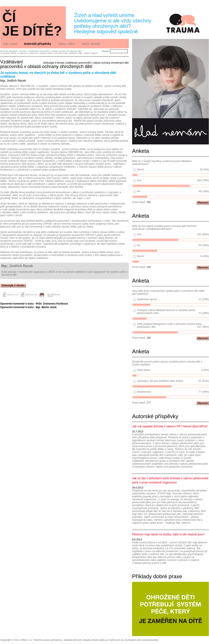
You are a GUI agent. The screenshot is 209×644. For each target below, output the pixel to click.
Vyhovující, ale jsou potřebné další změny (160, 381)
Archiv (23, 51)
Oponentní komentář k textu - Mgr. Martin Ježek (28, 307)
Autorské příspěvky (9, 51)
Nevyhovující (144, 392)
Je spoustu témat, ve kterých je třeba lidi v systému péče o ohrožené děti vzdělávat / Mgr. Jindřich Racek (49, 53)
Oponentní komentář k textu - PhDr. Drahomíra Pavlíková (34, 304)
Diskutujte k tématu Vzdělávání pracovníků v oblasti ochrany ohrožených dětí (86, 63)
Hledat (105, 51)
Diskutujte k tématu (13, 285)
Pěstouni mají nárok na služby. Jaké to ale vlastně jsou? (168, 534)
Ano (139, 180)
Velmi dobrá (143, 370)
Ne (138, 191)
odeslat (54, 295)
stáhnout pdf (28, 295)
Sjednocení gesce (147, 299)
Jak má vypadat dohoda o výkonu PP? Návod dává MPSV (170, 426)
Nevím (141, 170)
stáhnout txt (9, 295)
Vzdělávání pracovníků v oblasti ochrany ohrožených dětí (55, 51)
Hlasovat (203, 203)
